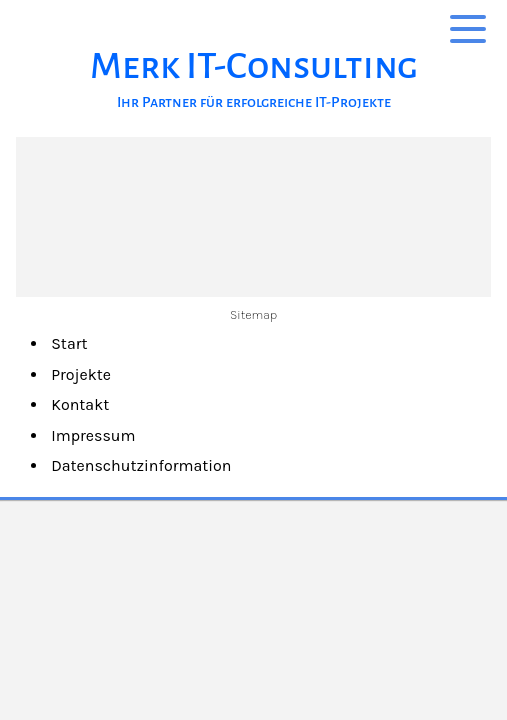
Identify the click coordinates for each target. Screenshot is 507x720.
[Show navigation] (468, 28)
